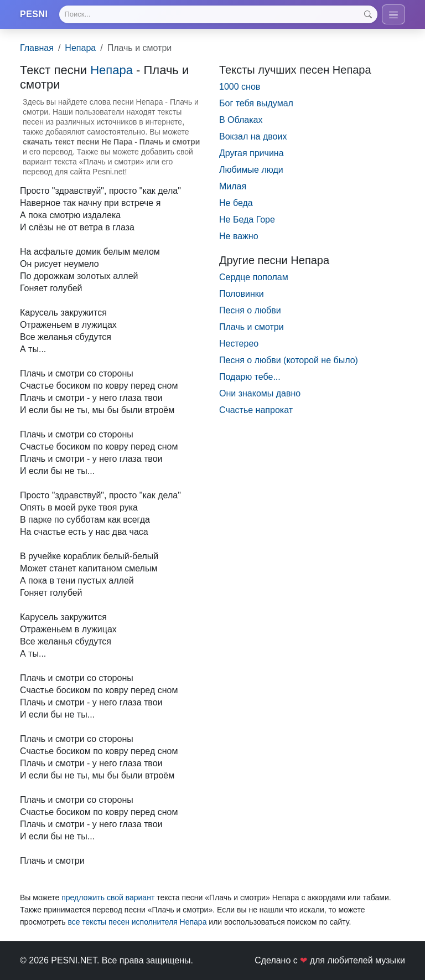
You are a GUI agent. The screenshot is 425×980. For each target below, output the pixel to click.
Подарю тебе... (250, 377)
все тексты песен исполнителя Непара (137, 922)
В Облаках (241, 120)
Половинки (242, 294)
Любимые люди (251, 170)
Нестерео (239, 344)
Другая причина (252, 153)
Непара (80, 48)
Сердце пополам (254, 277)
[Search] (218, 14)
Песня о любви (250, 310)
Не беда (236, 203)
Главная (37, 48)
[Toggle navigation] (393, 14)
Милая (233, 186)
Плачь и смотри (252, 327)
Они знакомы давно (260, 393)
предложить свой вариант (108, 898)
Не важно (239, 236)
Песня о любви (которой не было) (289, 360)
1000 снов (240, 87)
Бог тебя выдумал (256, 103)
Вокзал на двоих (253, 136)
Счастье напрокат (256, 410)
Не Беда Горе (247, 220)
